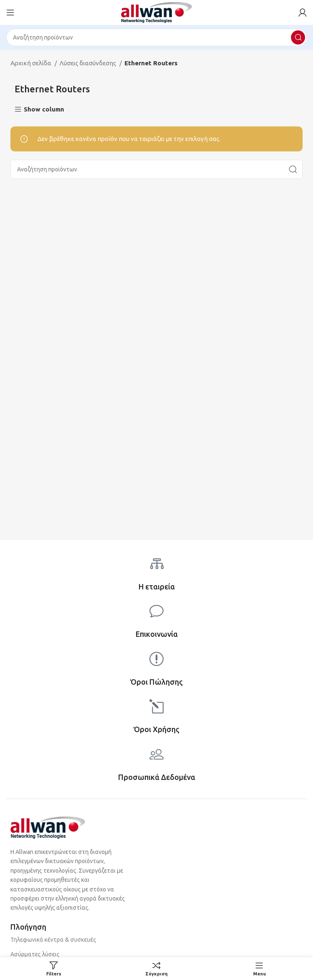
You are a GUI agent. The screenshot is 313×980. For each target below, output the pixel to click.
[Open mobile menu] (10, 12)
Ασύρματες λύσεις (35, 954)
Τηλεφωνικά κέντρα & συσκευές (53, 940)
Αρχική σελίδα (31, 63)
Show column (44, 110)
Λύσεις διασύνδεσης (88, 63)
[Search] (156, 37)
